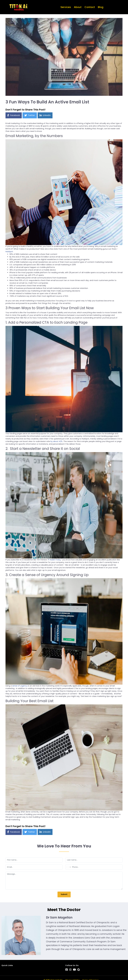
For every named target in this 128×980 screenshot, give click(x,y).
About (78, 7)
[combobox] (68, 867)
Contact (90, 7)
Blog (101, 7)
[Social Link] (67, 970)
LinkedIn (47, 115)
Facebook (15, 115)
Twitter (31, 115)
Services (66, 7)
